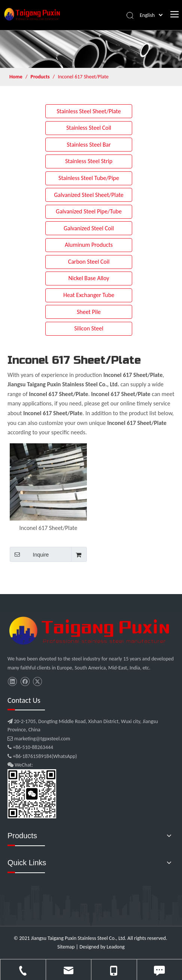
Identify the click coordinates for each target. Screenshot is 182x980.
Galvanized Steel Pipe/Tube (89, 211)
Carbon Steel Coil (89, 262)
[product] (91, 49)
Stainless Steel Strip (89, 161)
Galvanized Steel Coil (89, 228)
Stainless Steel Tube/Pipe (89, 178)
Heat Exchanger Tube (89, 295)
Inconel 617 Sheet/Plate (48, 528)
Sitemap (66, 947)
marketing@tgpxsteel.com (39, 739)
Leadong (116, 947)
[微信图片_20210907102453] (91, 631)
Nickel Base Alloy (89, 278)
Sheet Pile (89, 312)
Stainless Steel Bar (89, 145)
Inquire (29, 554)
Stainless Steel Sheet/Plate (89, 111)
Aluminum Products (89, 245)
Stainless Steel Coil (89, 128)
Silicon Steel (89, 328)
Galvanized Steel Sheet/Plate (89, 195)
